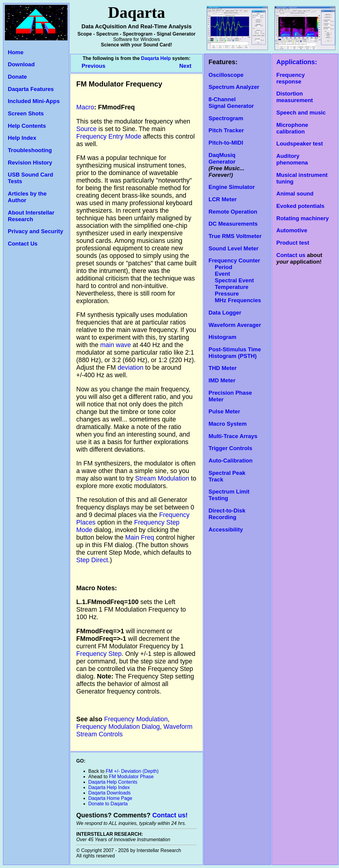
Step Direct (92, 560)
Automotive (292, 230)
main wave (115, 345)
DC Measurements (233, 224)
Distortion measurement (295, 97)
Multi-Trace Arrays (233, 436)
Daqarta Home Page (110, 798)
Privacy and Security (36, 231)
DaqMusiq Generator (222, 158)
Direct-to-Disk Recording (227, 514)
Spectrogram (226, 118)
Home (16, 52)
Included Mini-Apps (34, 101)
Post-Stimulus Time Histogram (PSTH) (235, 353)
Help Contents (27, 126)
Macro (85, 107)
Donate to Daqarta (108, 804)
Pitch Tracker (226, 130)
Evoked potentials (300, 206)
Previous (94, 66)
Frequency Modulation (136, 719)
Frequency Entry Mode (109, 136)
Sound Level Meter (234, 248)
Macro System (228, 424)
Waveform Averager (235, 325)
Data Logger (225, 313)
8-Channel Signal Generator (231, 103)
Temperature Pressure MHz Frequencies (235, 294)
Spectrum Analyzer (234, 87)
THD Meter (223, 368)
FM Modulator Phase (132, 777)
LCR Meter (223, 199)
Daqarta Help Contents (113, 782)
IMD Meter (222, 380)
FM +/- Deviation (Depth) (132, 771)
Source (86, 129)
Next (185, 66)
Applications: (297, 62)
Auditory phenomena (292, 159)
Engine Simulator (232, 187)
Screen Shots (26, 113)
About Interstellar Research (31, 216)
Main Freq (140, 537)
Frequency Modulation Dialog (118, 727)
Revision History (30, 163)
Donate (17, 77)
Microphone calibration (292, 128)
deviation (131, 368)
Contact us (291, 255)
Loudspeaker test (300, 144)
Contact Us (23, 244)
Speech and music (301, 113)
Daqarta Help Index (109, 787)
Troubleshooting (30, 150)
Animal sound (295, 194)
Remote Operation (233, 212)
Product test (293, 243)
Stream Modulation (162, 478)
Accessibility (226, 530)
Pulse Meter (224, 411)
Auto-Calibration (231, 461)
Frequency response (290, 78)
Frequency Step (99, 654)
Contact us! (170, 815)
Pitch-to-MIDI (226, 143)
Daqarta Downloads (110, 793)
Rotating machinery (303, 218)
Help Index (22, 138)
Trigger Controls (230, 448)
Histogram (222, 337)
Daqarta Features (31, 89)
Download (21, 64)
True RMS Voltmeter (235, 236)
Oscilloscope (226, 75)
